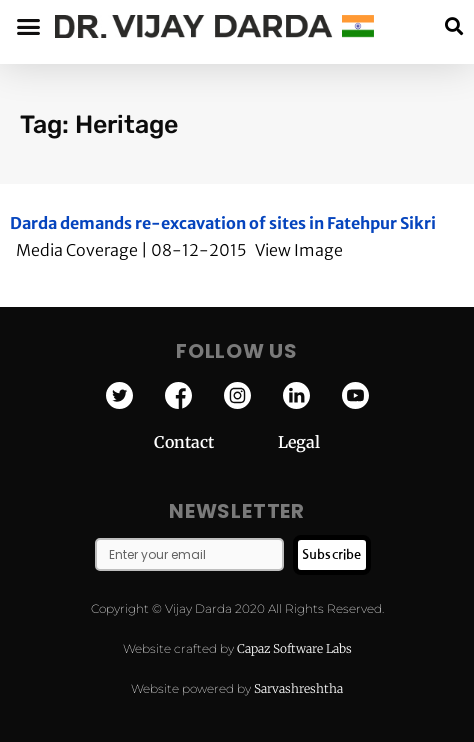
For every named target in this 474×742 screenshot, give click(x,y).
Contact (216, 442)
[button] (453, 26)
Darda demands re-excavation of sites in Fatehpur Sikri (223, 223)
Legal (299, 442)
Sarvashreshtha (298, 688)
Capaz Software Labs (294, 648)
